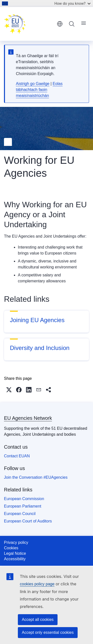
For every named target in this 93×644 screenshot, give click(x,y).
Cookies (11, 548)
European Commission (24, 499)
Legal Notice (15, 553)
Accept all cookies (38, 620)
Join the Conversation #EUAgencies (36, 477)
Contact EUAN (17, 456)
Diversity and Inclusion (40, 348)
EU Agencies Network (28, 418)
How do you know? (72, 3)
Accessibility (15, 559)
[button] (9, 390)
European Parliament (23, 506)
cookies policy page (37, 584)
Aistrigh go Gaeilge (33, 84)
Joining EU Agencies (37, 320)
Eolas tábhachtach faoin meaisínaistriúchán (39, 90)
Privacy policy (16, 542)
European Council (20, 514)
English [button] (60, 24)
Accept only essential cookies (48, 632)
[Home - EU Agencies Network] (29, 24)
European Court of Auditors (28, 521)
